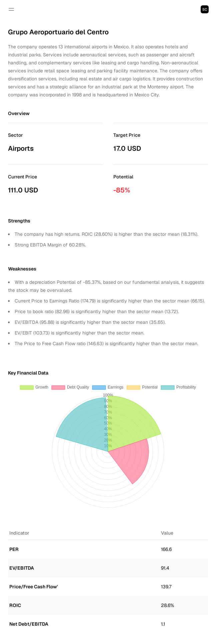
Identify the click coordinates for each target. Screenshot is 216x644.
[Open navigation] (11, 9)
